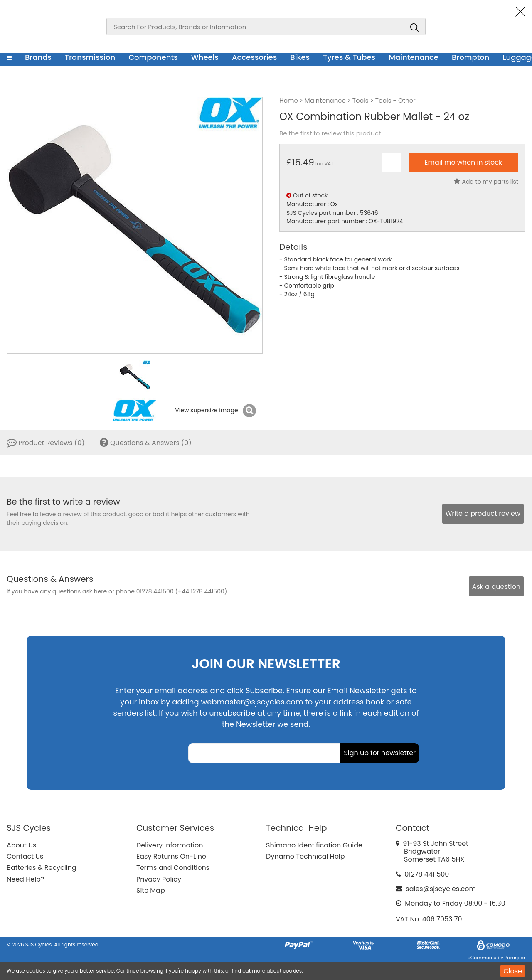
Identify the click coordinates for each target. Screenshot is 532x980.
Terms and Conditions (173, 868)
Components (153, 57)
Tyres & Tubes (349, 57)
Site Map (151, 890)
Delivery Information (170, 845)
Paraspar (515, 958)
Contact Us (25, 856)
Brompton (471, 57)
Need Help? (25, 879)
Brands (38, 57)
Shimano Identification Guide (314, 845)
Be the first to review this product (330, 133)
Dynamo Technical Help (305, 856)
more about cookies (277, 971)
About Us (21, 845)
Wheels (205, 57)
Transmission (90, 57)
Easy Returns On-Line (171, 856)
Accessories (254, 57)
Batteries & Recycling (42, 868)
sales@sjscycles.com (441, 889)
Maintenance (414, 57)
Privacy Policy (159, 879)
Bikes (300, 57)
